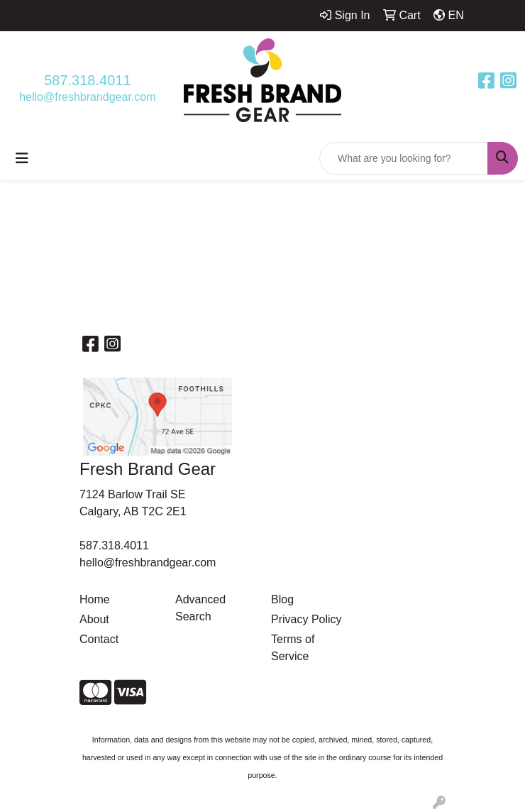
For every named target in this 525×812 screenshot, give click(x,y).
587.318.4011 (87, 80)
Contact (99, 639)
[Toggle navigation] (22, 158)
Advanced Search (200, 608)
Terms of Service (293, 648)
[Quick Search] (404, 158)
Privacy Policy (306, 619)
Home (95, 599)
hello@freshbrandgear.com (87, 97)
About (94, 619)
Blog (282, 599)
